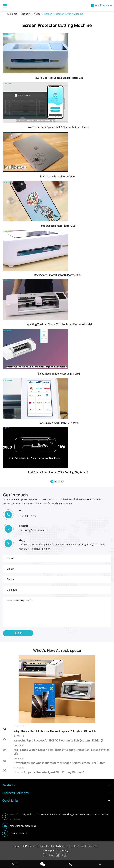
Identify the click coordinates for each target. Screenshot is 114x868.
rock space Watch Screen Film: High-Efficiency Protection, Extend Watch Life (62, 752)
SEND (23, 633)
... (59, 482)
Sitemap (47, 850)
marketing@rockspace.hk (19, 826)
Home (14, 14)
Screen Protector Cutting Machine (64, 14)
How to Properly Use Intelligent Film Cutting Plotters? (49, 772)
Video (37, 14)
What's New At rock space (57, 650)
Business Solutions (15, 793)
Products (9, 785)
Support (26, 14)
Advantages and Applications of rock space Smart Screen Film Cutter (59, 763)
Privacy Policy (61, 850)
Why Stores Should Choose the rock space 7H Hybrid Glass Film (55, 731)
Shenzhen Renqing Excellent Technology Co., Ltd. (52, 846)
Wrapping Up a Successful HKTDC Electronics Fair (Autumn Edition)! (58, 740)
